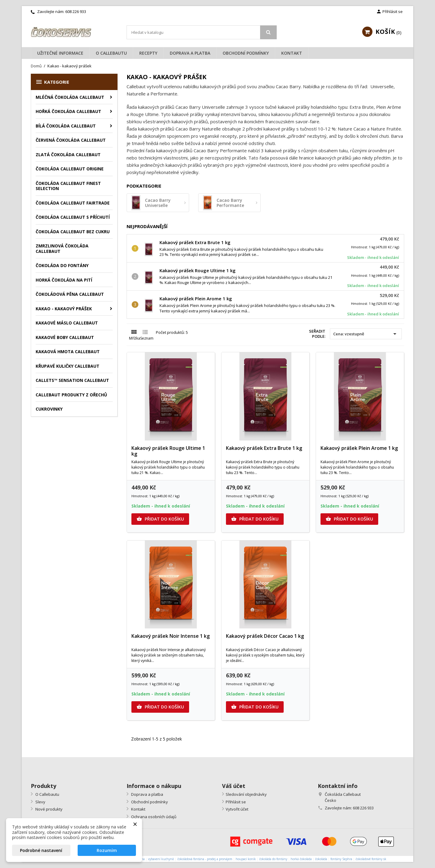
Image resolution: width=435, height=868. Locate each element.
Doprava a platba (190, 53)
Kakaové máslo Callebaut (67, 323)
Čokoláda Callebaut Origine (70, 169)
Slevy (40, 802)
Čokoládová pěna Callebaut (70, 294)
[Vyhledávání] (202, 32)
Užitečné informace (60, 53)
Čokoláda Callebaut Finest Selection (68, 186)
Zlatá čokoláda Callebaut (68, 155)
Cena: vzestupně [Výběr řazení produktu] (366, 334)
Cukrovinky (49, 409)
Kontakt (292, 53)
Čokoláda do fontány (62, 265)
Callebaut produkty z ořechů (71, 395)
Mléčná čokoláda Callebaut (70, 97)
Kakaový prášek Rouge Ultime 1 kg (198, 270)
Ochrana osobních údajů (153, 817)
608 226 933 (76, 11)
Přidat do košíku (160, 519)
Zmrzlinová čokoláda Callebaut (62, 248)
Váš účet (234, 786)
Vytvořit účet (237, 809)
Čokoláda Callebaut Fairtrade (73, 203)
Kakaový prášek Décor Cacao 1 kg (265, 636)
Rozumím (107, 850)
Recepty (148, 53)
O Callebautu (111, 53)
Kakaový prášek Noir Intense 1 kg (171, 636)
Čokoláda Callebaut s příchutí (73, 217)
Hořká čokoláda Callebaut (68, 111)
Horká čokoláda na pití (64, 280)
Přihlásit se (236, 802)
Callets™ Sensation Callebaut (72, 380)
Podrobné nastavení (41, 850)
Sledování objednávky (246, 794)
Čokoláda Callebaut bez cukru (73, 232)
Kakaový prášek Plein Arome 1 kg (196, 298)
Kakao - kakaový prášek (64, 309)
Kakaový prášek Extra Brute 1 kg (195, 242)
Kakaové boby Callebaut (65, 337)
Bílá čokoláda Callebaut (66, 126)
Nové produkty (48, 809)
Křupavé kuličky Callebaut (68, 366)
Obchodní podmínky (246, 53)
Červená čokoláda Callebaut (71, 140)
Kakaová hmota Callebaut (68, 352)
